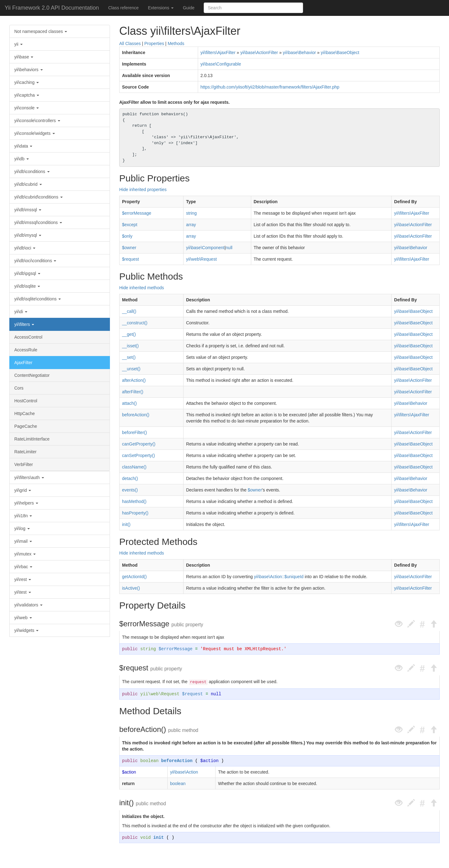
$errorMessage (137, 213)
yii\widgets (26, 630)
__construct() (135, 323)
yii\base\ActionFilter (259, 53)
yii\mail (23, 541)
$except (130, 225)
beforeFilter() (134, 432)
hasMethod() (134, 501)
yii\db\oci (25, 248)
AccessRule (26, 350)
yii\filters (24, 324)
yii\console (27, 108)
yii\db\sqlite (27, 286)
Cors (19, 388)
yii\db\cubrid (28, 184)
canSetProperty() (138, 455)
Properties (154, 43)
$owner (129, 248)
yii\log (22, 528)
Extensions (161, 8)
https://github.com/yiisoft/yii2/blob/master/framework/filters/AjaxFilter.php (270, 87)
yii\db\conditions (32, 171)
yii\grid (23, 490)
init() (126, 524)
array (191, 225)
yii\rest (23, 579)
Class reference (123, 8)
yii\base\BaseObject (340, 53)
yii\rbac (23, 567)
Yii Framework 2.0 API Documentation (52, 8)
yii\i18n (23, 516)
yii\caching (27, 82)
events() (130, 490)
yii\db (22, 159)
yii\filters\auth (29, 477)
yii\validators (28, 605)
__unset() (131, 369)
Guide (189, 8)
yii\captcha (27, 95)
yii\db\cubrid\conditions (39, 197)
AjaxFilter (23, 363)
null (229, 248)
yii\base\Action (184, 772)
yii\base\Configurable (221, 64)
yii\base (24, 57)
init (159, 838)
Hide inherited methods (142, 288)
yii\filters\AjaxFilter (218, 53)
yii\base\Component (205, 248)
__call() (129, 311)
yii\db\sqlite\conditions (38, 299)
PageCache (26, 426)
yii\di (21, 312)
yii (18, 44)
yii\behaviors (29, 70)
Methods (176, 43)
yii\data (23, 146)
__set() (129, 357)
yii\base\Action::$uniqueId (279, 577)
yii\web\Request (201, 259)
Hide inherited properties (143, 190)
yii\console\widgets (35, 133)
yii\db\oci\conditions (35, 261)
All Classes (130, 43)
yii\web (23, 618)
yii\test (23, 592)
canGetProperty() (139, 444)
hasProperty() (135, 513)
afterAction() (134, 380)
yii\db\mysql (28, 235)
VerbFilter (24, 464)
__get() (129, 334)
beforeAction (177, 761)
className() (134, 467)
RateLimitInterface (32, 439)
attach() (129, 403)
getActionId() (134, 577)
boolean (150, 761)
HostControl (26, 401)
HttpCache (25, 413)
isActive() (131, 588)
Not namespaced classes (41, 31)
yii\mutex (25, 554)
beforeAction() (136, 415)
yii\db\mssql (28, 210)
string (191, 213)
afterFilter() (133, 392)
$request (130, 259)
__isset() (130, 346)
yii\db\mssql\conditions (38, 222)
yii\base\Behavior (299, 53)
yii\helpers (26, 503)
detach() (130, 478)
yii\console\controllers (37, 121)
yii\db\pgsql (27, 273)
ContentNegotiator (32, 375)
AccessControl (28, 337)
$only (127, 236)
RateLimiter (25, 452)
